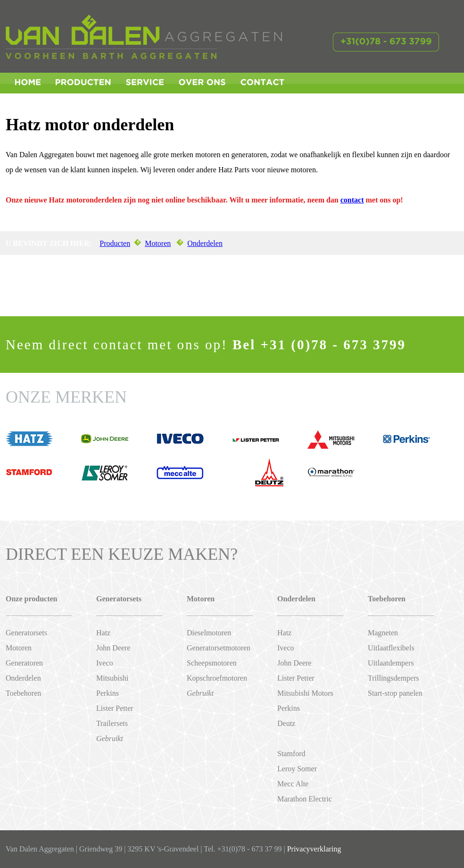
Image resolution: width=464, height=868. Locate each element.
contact (352, 200)
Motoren (158, 243)
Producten (115, 243)
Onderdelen (205, 243)
